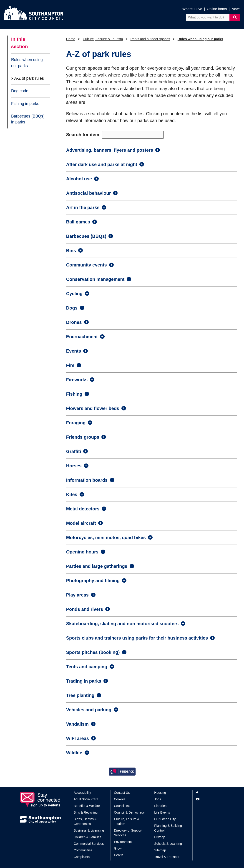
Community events (87, 265)
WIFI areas (78, 738)
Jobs (158, 799)
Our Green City (165, 819)
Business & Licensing (89, 830)
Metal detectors (83, 509)
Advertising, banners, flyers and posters (110, 150)
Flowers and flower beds (93, 408)
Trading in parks (84, 681)
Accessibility (82, 793)
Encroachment (82, 337)
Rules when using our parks (27, 63)
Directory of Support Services (128, 833)
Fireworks (77, 380)
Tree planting (80, 695)
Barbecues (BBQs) (86, 236)
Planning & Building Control (168, 828)
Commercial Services (89, 844)
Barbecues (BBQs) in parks (28, 119)
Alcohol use (79, 179)
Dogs (72, 308)
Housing (160, 793)
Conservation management (95, 279)
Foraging (76, 423)
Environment (123, 842)
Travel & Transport (167, 857)
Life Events (162, 812)
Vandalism (77, 724)
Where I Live (192, 9)
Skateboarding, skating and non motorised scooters (122, 624)
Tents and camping (87, 667)
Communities (83, 850)
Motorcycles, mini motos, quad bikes (106, 538)
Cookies (120, 799)
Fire (70, 365)
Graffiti (74, 451)
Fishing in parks (25, 104)
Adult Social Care (86, 799)
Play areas (77, 595)
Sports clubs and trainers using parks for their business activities (137, 638)
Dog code (20, 91)
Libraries (160, 806)
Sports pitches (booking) (93, 652)
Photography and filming (93, 581)
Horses (74, 466)
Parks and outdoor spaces (150, 39)
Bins (71, 251)
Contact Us (122, 793)
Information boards (87, 480)
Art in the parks (83, 207)
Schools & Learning (168, 844)
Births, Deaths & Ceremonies (85, 821)
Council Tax (122, 806)
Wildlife (74, 753)
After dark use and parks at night (102, 164)
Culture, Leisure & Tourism (103, 39)
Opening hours (82, 552)
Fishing (74, 394)
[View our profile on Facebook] (210, 793)
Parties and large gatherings (97, 566)
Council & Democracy (129, 812)
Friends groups (83, 437)
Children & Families (87, 837)
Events (74, 351)
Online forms (217, 9)
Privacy (159, 837)
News (236, 9)
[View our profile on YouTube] (210, 799)
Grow (118, 848)
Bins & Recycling (86, 812)
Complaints (82, 857)
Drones (74, 322)
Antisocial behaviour (89, 193)
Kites (72, 494)
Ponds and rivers (85, 609)
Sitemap (160, 850)
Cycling (74, 294)
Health (118, 855)
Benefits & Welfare (87, 806)
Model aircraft (81, 523)
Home (71, 39)
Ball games (78, 222)
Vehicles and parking (89, 710)
